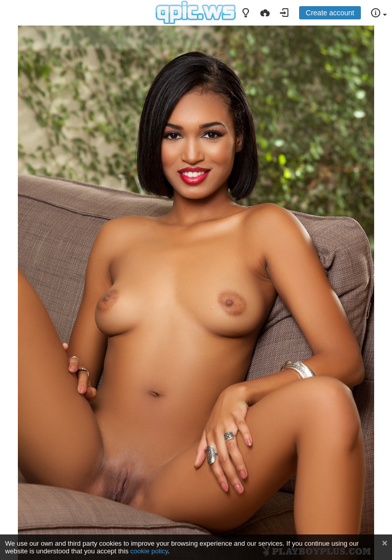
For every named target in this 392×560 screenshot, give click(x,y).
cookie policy (149, 551)
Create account (330, 13)
